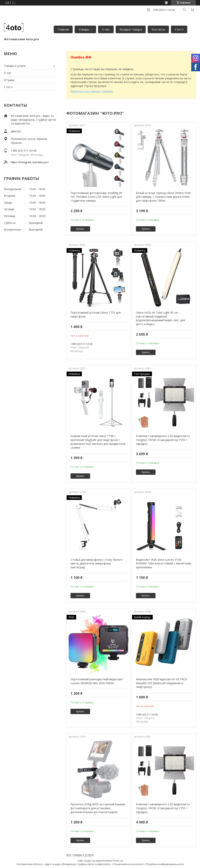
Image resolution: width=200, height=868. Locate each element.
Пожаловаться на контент (129, 864)
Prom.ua (118, 861)
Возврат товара (131, 29)
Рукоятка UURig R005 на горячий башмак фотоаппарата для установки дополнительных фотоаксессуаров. (98, 808)
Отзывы (9, 80)
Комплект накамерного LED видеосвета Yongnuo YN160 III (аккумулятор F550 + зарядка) (163, 440)
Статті (179, 29)
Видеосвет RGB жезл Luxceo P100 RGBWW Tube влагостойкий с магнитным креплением (163, 563)
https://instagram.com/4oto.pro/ (30, 162)
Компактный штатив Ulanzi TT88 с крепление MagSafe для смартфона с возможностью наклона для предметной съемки (98, 442)
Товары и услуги (15, 66)
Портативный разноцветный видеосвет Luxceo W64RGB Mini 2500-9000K (97, 681)
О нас (106, 29)
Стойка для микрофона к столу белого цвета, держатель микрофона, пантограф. (96, 563)
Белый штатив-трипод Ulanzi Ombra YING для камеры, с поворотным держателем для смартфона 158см (163, 197)
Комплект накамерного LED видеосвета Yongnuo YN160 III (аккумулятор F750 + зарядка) (163, 808)
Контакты (158, 29)
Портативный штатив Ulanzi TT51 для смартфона (96, 314)
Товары (84, 29)
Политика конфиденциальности (165, 864)
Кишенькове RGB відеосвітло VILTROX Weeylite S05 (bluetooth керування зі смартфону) (161, 683)
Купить (80, 229)
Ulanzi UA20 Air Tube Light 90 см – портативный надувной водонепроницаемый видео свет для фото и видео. (160, 318)
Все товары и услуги (80, 855)
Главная (63, 29)
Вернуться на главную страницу (92, 91)
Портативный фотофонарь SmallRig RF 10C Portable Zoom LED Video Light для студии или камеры (96, 197)
